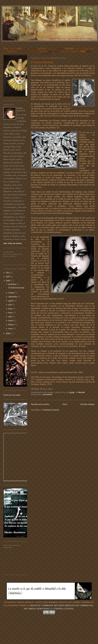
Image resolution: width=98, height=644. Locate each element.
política (51, 52)
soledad (64, 51)
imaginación (89, 49)
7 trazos (80, 392)
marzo (11, 320)
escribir (60, 49)
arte (19, 48)
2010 (8, 277)
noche (34, 51)
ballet (26, 49)
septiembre (13, 297)
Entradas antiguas (88, 404)
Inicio (65, 404)
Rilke (57, 52)
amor (13, 49)
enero (11, 329)
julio (10, 305)
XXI (55, 54)
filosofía (69, 48)
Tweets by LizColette (12, 395)
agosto (11, 301)
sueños (74, 51)
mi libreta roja (24, 52)
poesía (43, 51)
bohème (42, 49)
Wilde (89, 52)
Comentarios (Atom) (51, 410)
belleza (33, 49)
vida (83, 51)
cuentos (52, 49)
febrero (11, 325)
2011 (8, 273)
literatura (12, 51)
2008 (8, 333)
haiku (78, 49)
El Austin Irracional (42, 62)
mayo (11, 312)
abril (10, 317)
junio (10, 309)
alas (6, 48)
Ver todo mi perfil (13, 243)
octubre (11, 293)
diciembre (12, 284)
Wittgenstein (46, 54)
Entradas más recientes (40, 404)
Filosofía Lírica (26, 10)
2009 (8, 281)
